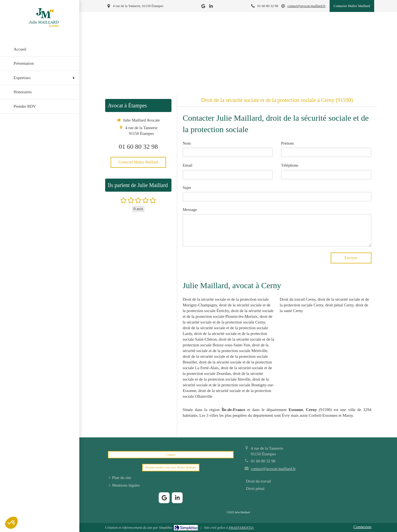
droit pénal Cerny (339, 305)
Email (187, 165)
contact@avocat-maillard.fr (273, 469)
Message (190, 210)
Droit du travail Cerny (298, 299)
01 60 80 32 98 (138, 147)
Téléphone (290, 165)
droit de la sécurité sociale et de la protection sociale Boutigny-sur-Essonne (228, 385)
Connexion (362, 527)
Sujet (187, 188)
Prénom (287, 143)
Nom (187, 143)
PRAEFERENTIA (241, 528)
